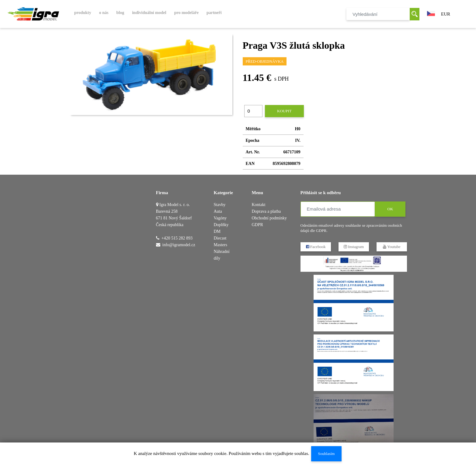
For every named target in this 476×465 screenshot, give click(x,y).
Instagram (353, 247)
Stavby (220, 205)
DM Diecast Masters (221, 238)
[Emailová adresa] (338, 209)
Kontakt (259, 205)
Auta (218, 211)
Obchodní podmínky (269, 218)
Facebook (316, 247)
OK (390, 209)
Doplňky (221, 225)
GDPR (257, 225)
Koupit (284, 111)
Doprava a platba (266, 211)
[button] (431, 13)
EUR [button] (446, 14)
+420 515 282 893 (177, 238)
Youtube (392, 247)
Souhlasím (326, 454)
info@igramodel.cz (179, 245)
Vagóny (220, 218)
